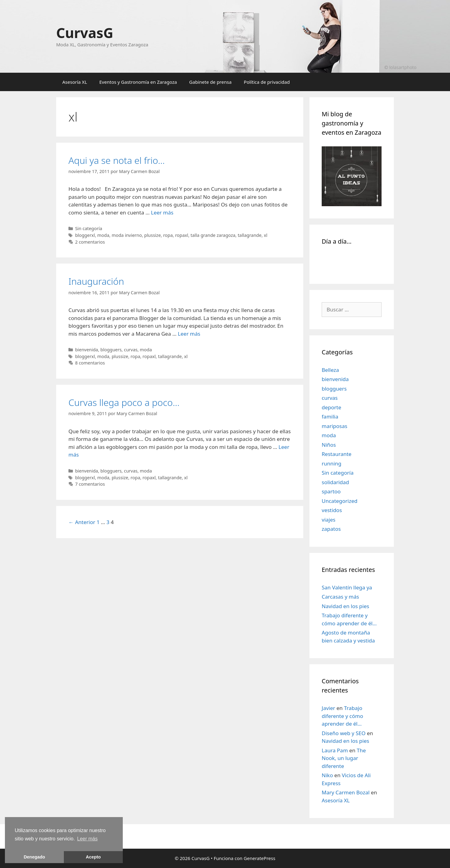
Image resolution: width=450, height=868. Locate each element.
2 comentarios (90, 242)
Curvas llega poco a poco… (124, 402)
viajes (329, 520)
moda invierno (127, 235)
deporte (332, 407)
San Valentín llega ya (347, 587)
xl (266, 235)
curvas (131, 350)
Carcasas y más (340, 597)
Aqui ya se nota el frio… (117, 160)
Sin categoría (89, 228)
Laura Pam (335, 750)
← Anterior (82, 522)
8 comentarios (90, 363)
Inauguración (96, 281)
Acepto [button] (93, 857)
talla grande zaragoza (213, 235)
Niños (329, 445)
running (332, 463)
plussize (153, 235)
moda (103, 235)
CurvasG (85, 33)
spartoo (331, 491)
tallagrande (249, 235)
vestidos (332, 510)
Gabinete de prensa (210, 82)
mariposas (334, 426)
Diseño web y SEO (344, 733)
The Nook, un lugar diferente (344, 758)
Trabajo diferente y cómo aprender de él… (342, 716)
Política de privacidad (267, 82)
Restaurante (337, 454)
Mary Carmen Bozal (346, 792)
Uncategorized (340, 501)
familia (330, 417)
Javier (328, 708)
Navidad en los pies (345, 606)
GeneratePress (260, 858)
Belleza (330, 370)
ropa (168, 235)
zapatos (331, 529)
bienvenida (87, 350)
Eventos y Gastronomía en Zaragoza (138, 82)
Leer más (162, 212)
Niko (327, 775)
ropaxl (182, 235)
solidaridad (335, 482)
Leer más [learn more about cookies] (87, 839)
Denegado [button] (34, 857)
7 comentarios (90, 484)
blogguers (111, 350)
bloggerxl (85, 235)
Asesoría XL (75, 82)
